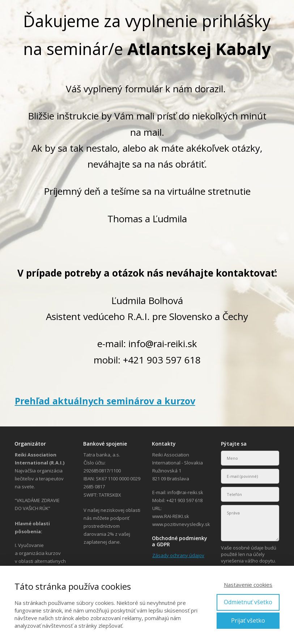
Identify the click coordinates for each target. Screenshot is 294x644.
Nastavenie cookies (248, 585)
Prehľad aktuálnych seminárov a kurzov (105, 401)
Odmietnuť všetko (248, 602)
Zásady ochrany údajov (178, 555)
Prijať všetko (248, 620)
